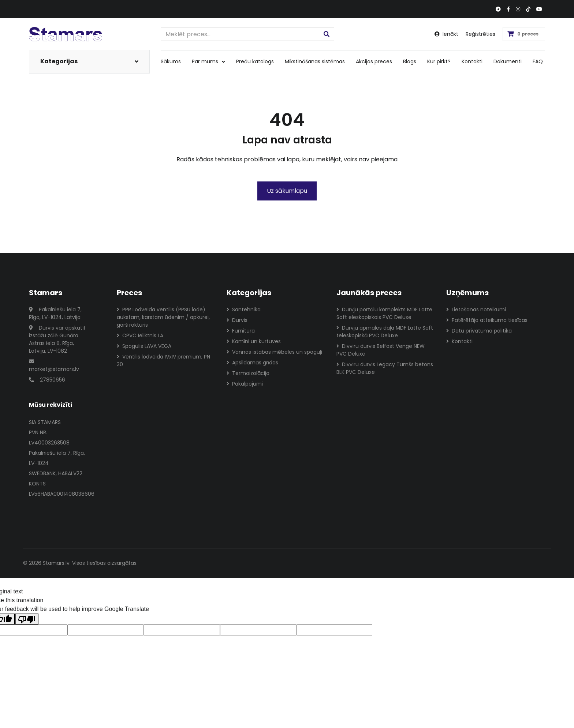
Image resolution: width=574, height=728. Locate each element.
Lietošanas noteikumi (476, 309)
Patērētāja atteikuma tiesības (487, 320)
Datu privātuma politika (479, 331)
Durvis (237, 320)
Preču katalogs (255, 61)
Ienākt (446, 34)
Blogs (410, 61)
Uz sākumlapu (287, 191)
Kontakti (472, 61)
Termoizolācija (248, 373)
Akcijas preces (374, 61)
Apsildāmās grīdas (252, 363)
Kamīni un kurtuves (254, 341)
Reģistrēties (480, 34)
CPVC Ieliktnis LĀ (140, 335)
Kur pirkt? (439, 61)
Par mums (208, 61)
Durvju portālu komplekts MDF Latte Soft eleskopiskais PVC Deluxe (384, 313)
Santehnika (244, 309)
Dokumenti (508, 61)
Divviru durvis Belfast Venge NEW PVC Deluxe (381, 350)
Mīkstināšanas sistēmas (315, 61)
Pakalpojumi (245, 384)
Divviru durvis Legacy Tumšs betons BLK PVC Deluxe (385, 368)
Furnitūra (241, 331)
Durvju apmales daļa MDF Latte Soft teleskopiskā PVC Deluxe (385, 332)
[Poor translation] (27, 619)
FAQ (538, 61)
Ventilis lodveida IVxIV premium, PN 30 (163, 361)
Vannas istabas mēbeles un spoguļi (274, 352)
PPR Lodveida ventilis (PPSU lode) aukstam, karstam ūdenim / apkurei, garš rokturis (163, 317)
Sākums (171, 61)
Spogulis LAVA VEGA (144, 346)
